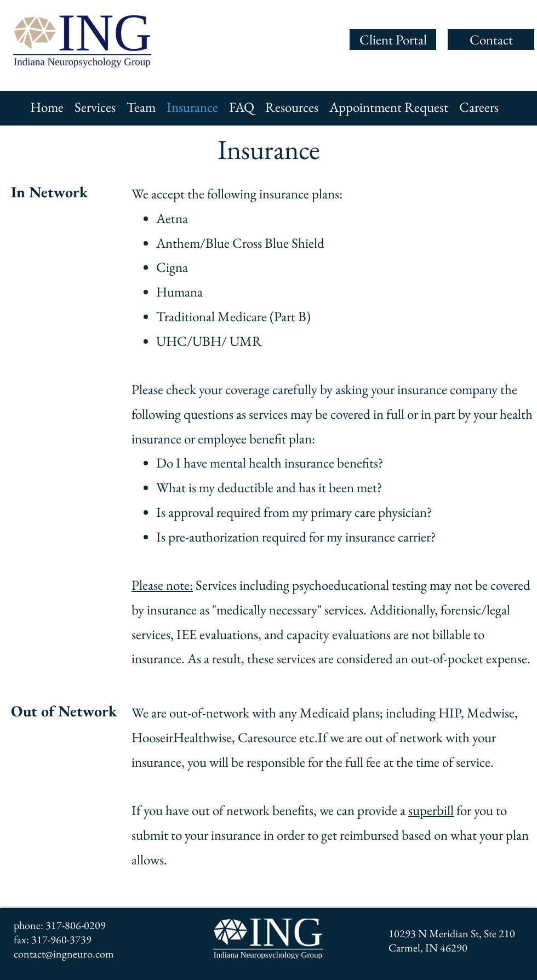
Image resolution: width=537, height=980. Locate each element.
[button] (95, 107)
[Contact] (491, 39)
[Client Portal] (393, 39)
